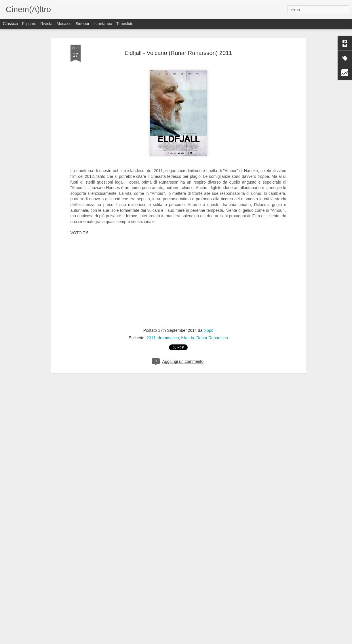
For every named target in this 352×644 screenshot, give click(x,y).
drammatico (168, 336)
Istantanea (103, 24)
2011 (151, 336)
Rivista (46, 24)
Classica (11, 24)
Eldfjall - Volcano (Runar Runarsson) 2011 (178, 51)
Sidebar (82, 24)
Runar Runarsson (212, 336)
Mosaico (64, 24)
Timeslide (125, 24)
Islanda (188, 336)
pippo (208, 329)
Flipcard (29, 24)
